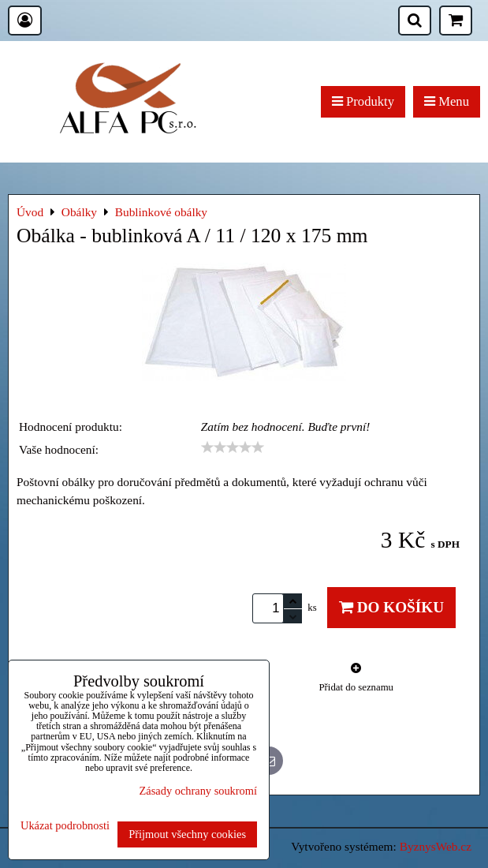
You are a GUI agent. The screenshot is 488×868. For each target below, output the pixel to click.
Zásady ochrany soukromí (198, 791)
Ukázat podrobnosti (65, 826)
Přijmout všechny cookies (187, 834)
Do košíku (391, 607)
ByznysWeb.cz (436, 846)
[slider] (233, 447)
